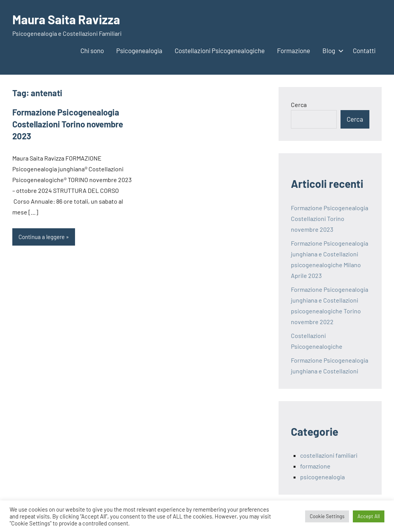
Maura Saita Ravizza (66, 19)
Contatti (364, 50)
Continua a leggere (42, 237)
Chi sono (92, 50)
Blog (331, 50)
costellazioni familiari (329, 455)
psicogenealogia (322, 477)
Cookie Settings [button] (327, 516)
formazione (315, 466)
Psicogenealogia (139, 50)
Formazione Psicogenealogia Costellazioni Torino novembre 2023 (68, 124)
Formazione (294, 50)
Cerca (299, 105)
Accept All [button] (369, 516)
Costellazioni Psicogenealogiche (220, 50)
